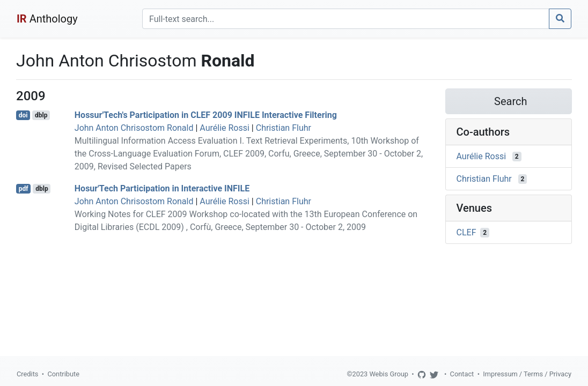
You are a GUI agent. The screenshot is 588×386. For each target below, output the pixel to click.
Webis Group (389, 374)
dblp (41, 115)
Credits (27, 374)
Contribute (63, 374)
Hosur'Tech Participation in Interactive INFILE (162, 188)
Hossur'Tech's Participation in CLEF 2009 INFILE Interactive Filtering (206, 115)
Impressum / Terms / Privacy (527, 374)
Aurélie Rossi (225, 128)
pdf (24, 189)
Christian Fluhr (284, 128)
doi (23, 115)
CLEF (466, 232)
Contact (462, 374)
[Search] (346, 19)
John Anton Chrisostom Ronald (134, 128)
